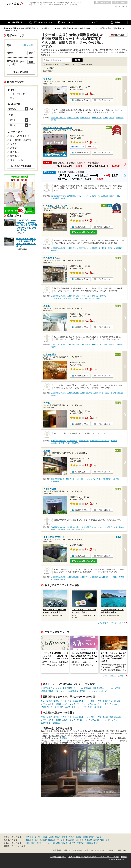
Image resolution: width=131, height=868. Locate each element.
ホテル (44, 704)
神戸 (96, 843)
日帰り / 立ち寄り (19, 94)
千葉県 (44, 837)
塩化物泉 (98, 707)
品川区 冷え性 (84, 441)
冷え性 (106, 704)
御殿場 (64, 843)
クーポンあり (71, 64)
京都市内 (80, 843)
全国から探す (28, 45)
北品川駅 (54, 443)
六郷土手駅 (84, 298)
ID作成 (125, 6)
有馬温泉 (43, 840)
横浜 (28, 843)
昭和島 (51, 691)
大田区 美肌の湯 (83, 248)
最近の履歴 (120, 2)
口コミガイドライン (99, 850)
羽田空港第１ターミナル (73, 688)
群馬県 (58, 837)
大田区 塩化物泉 (73, 118)
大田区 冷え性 (97, 118)
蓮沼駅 (110, 248)
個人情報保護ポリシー (58, 857)
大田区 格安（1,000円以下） (96, 296)
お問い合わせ (122, 850)
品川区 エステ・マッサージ (100, 441)
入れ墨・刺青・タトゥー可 (75, 707)
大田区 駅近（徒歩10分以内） (62, 298)
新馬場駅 (114, 441)
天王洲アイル (85, 691)
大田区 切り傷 (85, 118)
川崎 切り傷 (70, 479)
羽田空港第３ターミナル (103, 688)
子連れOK (45, 707)
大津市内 (89, 843)
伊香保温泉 (70, 840)
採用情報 (124, 857)
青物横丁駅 (75, 443)
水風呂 (105, 701)
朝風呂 (60, 707)
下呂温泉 (61, 840)
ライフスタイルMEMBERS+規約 (108, 857)
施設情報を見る (81, 100)
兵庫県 (51, 837)
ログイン (116, 6)
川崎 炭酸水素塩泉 (58, 479)
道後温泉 (80, 840)
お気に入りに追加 (103, 100)
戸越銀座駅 (61, 530)
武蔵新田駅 (55, 481)
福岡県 (99, 837)
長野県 (85, 837)
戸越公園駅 (71, 530)
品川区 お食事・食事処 (115, 527)
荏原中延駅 (80, 530)
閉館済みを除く (88, 64)
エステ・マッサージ (70, 704)
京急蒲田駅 (120, 118)
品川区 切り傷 (72, 441)
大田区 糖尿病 (91, 196)
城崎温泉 (52, 840)
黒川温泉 (88, 840)
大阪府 (71, 837)
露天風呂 (118, 701)
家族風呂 (15, 156)
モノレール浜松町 (99, 691)
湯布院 (96, 840)
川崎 (33, 843)
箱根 (36, 840)
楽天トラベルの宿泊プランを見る (83, 232)
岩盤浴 (90, 707)
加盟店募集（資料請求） (63, 850)
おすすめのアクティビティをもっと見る (110, 623)
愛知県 (92, 837)
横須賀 (39, 843)
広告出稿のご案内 (82, 850)
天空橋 (117, 688)
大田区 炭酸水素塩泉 (58, 118)
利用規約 (91, 857)
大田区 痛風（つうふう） (76, 196)
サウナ (64, 701)
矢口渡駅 (120, 393)
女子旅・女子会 (86, 704)
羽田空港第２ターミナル (51, 688)
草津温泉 (30, 840)
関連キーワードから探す (14, 846)
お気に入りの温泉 (103, 2)
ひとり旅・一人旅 (94, 701)
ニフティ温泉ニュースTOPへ (114, 676)
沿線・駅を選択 (21, 72)
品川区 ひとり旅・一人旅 (76, 527)
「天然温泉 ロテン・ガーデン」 (71, 738)
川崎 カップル (90, 479)
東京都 (65, 837)
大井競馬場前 (73, 691)
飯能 (58, 843)
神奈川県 (30, 837)
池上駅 (53, 347)
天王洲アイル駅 (64, 443)
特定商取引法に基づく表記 (77, 857)
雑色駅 (105, 118)
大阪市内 (72, 843)
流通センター (60, 691)
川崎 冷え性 (80, 479)
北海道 (78, 837)
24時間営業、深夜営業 (51, 723)
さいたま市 (50, 843)
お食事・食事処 (54, 704)
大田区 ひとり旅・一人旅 (76, 296)
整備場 (44, 691)
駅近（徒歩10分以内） (51, 701)
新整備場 (88, 688)
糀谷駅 (53, 120)
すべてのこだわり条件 (21, 166)
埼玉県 (37, 837)
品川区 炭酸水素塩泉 (58, 441)
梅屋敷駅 (54, 250)
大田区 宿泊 (71, 248)
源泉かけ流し (17, 160)
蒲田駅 (112, 118)
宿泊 (111, 701)
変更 (31, 53)
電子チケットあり (53, 64)
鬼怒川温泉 (105, 840)
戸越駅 (53, 530)
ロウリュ (98, 704)
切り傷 (53, 707)
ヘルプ (112, 850)
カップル (113, 704)
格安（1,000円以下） (77, 701)
